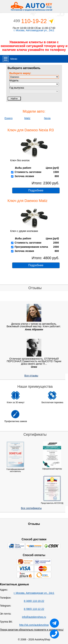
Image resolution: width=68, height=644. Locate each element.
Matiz (27, 118)
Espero (9, 118)
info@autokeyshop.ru (34, 617)
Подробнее (36, 190)
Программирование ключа (31, 247)
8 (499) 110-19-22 (34, 601)
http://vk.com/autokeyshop (34, 625)
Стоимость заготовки (28, 172)
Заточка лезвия (24, 176)
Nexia (47, 118)
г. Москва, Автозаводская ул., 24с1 (34, 30)
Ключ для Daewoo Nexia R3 (31, 130)
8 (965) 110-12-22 (34, 609)
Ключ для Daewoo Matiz (28, 201)
